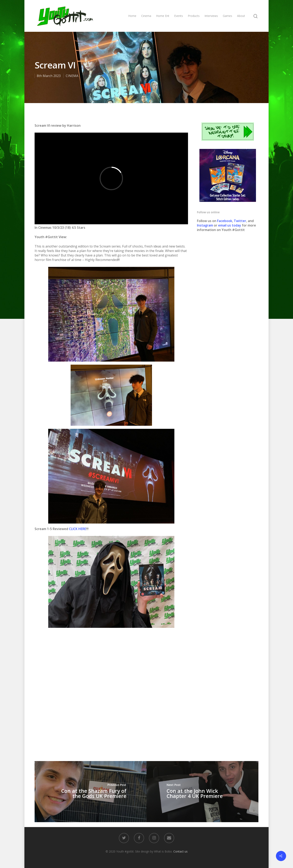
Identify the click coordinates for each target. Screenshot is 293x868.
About (241, 16)
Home (132, 16)
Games (227, 16)
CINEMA (72, 76)
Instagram (205, 225)
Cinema (146, 16)
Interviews (211, 16)
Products (194, 16)
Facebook (225, 221)
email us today (230, 225)
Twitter (240, 221)
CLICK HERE (78, 529)
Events (179, 16)
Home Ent (163, 16)
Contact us (180, 851)
